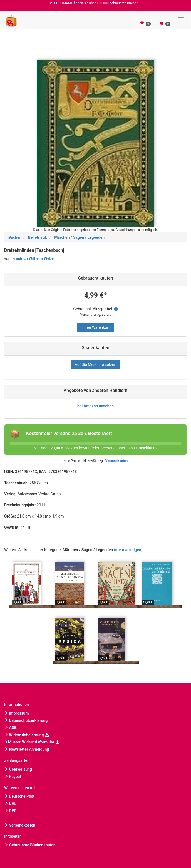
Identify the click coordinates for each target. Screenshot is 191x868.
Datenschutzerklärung (26, 720)
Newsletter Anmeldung (27, 749)
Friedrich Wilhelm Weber (34, 258)
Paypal (13, 777)
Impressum (16, 713)
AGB (10, 728)
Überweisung (18, 769)
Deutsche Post (19, 796)
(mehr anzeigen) (128, 550)
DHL (10, 804)
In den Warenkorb (95, 327)
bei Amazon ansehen (95, 406)
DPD (10, 811)
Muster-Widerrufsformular (32, 742)
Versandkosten (116, 461)
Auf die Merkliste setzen (96, 365)
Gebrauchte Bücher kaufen (30, 845)
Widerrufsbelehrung (26, 735)
